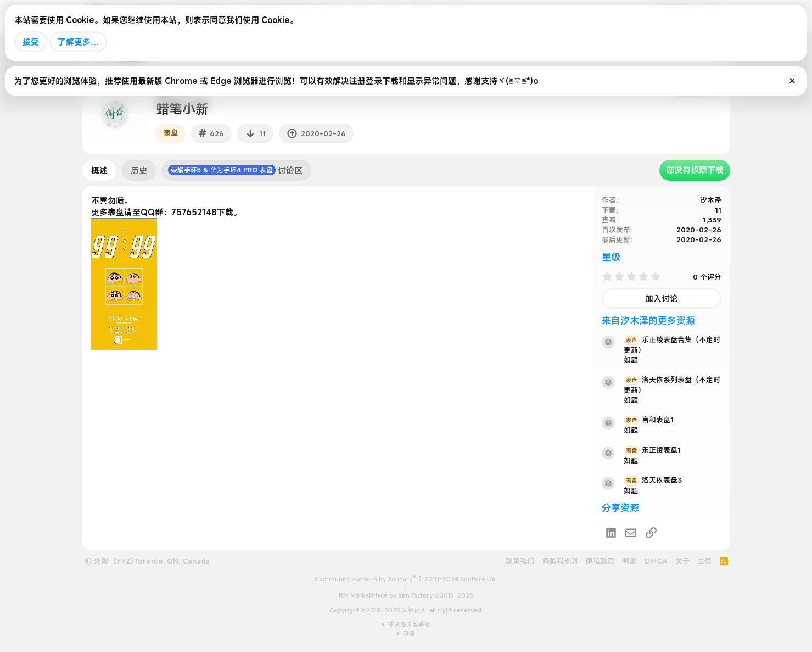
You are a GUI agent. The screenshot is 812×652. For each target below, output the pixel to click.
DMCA (656, 561)
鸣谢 (409, 633)
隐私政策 (600, 561)
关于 (682, 561)
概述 (99, 170)
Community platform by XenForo (406, 579)
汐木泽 (711, 200)
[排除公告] (792, 81)
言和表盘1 (649, 420)
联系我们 (520, 561)
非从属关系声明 (409, 625)
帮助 (630, 561)
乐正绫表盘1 (652, 450)
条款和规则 (560, 561)
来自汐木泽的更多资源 (648, 321)
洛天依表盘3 (653, 480)
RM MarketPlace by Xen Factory (406, 595)
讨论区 (235, 170)
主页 (704, 561)
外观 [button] (96, 561)
